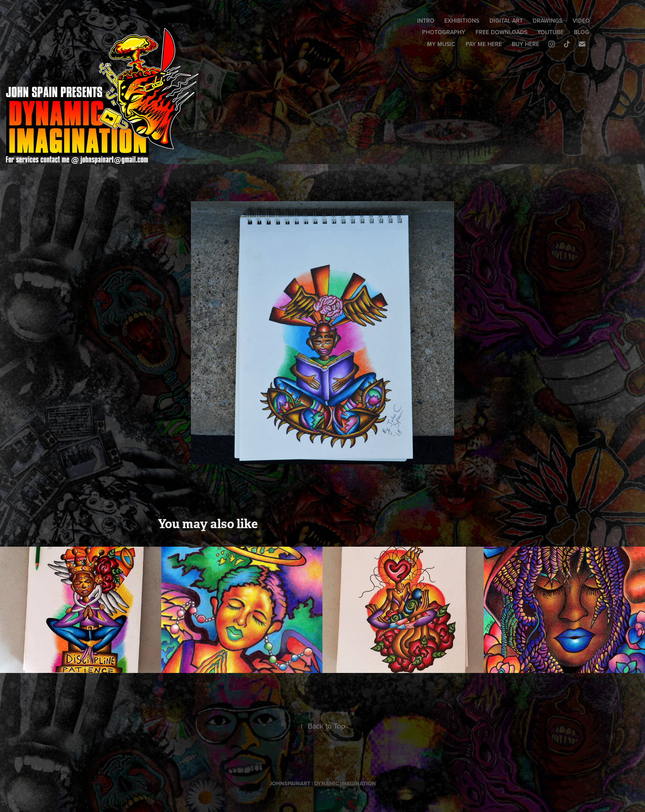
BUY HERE (526, 44)
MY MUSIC (441, 44)
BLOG (581, 32)
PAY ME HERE (484, 44)
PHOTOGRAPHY (444, 32)
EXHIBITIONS (462, 21)
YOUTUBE (550, 32)
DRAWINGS (548, 21)
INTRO (426, 21)
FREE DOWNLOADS (501, 32)
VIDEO (581, 21)
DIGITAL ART (506, 21)
